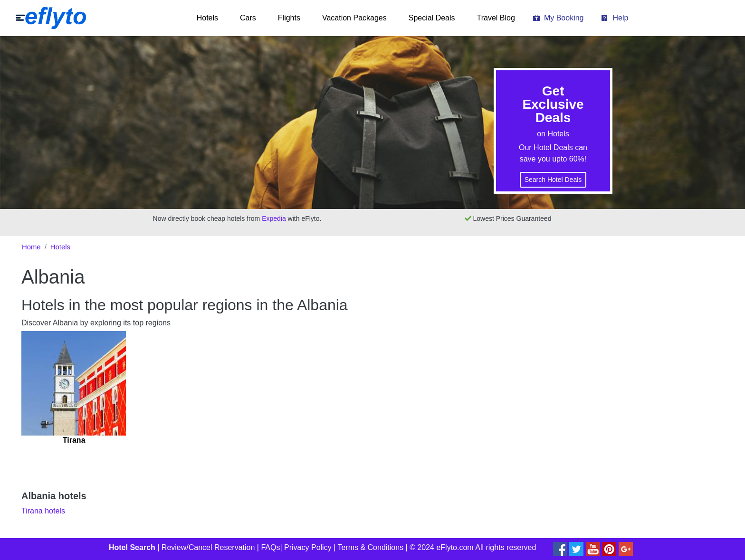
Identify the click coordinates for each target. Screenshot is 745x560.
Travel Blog (496, 18)
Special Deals (432, 18)
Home (31, 247)
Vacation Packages (354, 18)
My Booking (564, 18)
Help (620, 18)
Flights (289, 18)
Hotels (207, 18)
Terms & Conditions (370, 547)
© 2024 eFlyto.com (442, 547)
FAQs (270, 547)
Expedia (274, 218)
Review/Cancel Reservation (208, 547)
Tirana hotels (43, 511)
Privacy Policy (308, 547)
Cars (248, 18)
